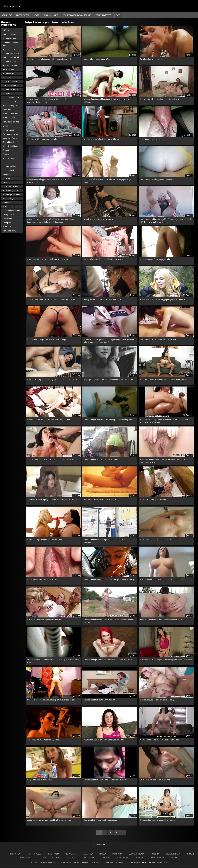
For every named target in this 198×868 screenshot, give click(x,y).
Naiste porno (11, 6)
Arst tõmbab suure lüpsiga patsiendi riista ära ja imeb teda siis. (53, 500)
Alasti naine (57, 858)
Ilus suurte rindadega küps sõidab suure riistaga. (47, 339)
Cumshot (6, 178)
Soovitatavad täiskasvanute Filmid (77, 15)
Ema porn (7, 77)
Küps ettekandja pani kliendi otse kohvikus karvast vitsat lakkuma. (107, 101)
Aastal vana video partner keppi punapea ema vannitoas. (163, 299)
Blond (5, 182)
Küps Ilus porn (9, 49)
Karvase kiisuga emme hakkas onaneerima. (45, 540)
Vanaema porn (9, 130)
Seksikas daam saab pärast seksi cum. (155, 780)
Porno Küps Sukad (11, 89)
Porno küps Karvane (11, 194)
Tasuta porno (139, 858)
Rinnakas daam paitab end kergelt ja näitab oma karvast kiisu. (52, 380)
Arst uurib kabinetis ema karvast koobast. (100, 500)
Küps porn (7, 227)
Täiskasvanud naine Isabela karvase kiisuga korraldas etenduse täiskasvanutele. (109, 621)
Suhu (5, 162)
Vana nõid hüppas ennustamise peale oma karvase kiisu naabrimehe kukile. (162, 461)
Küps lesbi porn (9, 102)
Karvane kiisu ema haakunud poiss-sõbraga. (101, 139)
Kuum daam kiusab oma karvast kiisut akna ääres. (104, 740)
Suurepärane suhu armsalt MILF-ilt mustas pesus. (104, 299)
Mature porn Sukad (11, 57)
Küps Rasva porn (10, 158)
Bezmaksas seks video (138, 854)
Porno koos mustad (11, 122)
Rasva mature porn (11, 98)
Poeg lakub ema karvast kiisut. (40, 780)
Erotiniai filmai (16, 854)
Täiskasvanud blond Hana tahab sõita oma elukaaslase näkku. (52, 459)
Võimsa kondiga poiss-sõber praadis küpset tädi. (160, 740)
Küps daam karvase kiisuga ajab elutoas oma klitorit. (49, 259)
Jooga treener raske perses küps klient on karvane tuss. (49, 820)
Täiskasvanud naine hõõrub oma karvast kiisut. (159, 339)
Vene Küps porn (9, 69)
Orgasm (6, 154)
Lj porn (6, 126)
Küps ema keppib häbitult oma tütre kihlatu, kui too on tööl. (164, 380)
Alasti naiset (106, 858)
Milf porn (6, 30)
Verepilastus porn (10, 65)
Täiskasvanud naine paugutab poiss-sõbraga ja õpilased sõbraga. (110, 580)
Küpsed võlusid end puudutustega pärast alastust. (160, 99)
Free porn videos (35, 854)
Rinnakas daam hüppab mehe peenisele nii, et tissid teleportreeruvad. (48, 181)
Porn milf (6, 94)
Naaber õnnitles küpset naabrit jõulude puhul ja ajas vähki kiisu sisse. (53, 661)
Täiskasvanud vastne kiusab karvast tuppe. (101, 459)
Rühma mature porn (11, 134)
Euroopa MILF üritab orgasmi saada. (42, 139)
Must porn (7, 223)
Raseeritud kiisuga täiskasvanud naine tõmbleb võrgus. (162, 580)
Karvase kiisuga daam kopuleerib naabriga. (158, 700)
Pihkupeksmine (9, 215)
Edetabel (36, 15)
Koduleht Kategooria (104, 15)
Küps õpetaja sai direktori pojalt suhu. (155, 259)
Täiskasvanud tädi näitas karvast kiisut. (99, 700)
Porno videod (122, 858)
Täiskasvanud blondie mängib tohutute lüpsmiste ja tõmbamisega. (104, 541)
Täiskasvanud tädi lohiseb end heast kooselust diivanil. (106, 780)
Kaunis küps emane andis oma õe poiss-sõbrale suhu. (49, 419)
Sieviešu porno (53, 854)
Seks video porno (157, 858)
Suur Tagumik (8, 170)
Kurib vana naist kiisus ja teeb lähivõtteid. (44, 620)
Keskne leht (7, 15)
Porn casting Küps (10, 190)
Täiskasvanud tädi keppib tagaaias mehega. (158, 179)
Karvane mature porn (12, 211)
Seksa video (89, 854)
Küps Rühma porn (10, 81)
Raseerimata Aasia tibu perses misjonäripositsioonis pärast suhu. (166, 660)
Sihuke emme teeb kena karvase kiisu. (43, 580)
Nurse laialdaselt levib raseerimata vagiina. (157, 820)
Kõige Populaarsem (52, 15)
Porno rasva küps (10, 166)
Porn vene (72, 858)
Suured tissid (8, 142)
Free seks (174, 858)
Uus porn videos (22, 15)
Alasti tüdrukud (88, 858)
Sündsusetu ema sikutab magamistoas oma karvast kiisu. (50, 59)
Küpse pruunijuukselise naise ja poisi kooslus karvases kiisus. (109, 380)
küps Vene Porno (10, 138)
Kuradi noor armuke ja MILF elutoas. (99, 219)
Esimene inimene (10, 207)
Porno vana (8, 219)
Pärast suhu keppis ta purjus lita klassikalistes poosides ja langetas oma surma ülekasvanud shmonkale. (50, 221)
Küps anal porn (9, 118)
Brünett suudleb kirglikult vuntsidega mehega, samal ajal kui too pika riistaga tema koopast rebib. (110, 341)
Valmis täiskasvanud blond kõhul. (97, 59)
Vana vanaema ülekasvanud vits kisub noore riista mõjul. (163, 620)
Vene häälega (8, 198)
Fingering (7, 174)
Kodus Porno (118, 854)
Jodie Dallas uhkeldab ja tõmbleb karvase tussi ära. (104, 259)
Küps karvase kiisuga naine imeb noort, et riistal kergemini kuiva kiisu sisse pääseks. (164, 421)
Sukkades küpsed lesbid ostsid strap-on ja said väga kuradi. (51, 700)
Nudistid (156, 854)
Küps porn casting (10, 186)
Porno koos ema (10, 61)
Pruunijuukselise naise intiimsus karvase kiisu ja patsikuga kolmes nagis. (107, 181)
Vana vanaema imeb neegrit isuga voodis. (44, 740)
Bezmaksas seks (72, 854)
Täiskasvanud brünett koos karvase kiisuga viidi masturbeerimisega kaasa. (47, 101)
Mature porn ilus (9, 85)
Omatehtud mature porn (11, 44)
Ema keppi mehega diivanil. (151, 59)
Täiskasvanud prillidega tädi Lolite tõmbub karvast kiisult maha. (110, 660)
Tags (118, 15)
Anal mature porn (10, 106)
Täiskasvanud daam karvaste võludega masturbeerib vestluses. (53, 299)
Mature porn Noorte (11, 34)
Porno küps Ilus (9, 38)
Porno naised (8, 73)
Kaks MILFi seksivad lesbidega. (153, 500)
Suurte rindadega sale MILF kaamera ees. (100, 820)
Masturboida (8, 203)
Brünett (6, 150)
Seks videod (41, 858)
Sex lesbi (103, 854)
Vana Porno (8, 110)
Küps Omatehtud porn (12, 146)
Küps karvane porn (11, 114)
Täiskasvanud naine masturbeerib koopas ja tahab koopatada (108, 419)
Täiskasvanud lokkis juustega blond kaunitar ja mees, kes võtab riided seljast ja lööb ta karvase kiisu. (166, 221)
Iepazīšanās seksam (173, 854)
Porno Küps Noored (11, 53)
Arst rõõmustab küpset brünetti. (153, 139)
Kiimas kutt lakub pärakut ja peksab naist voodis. (160, 540)
